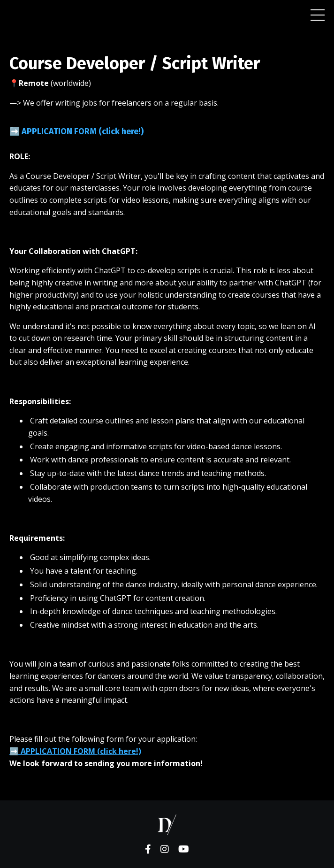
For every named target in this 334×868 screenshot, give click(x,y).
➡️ (75, 751)
